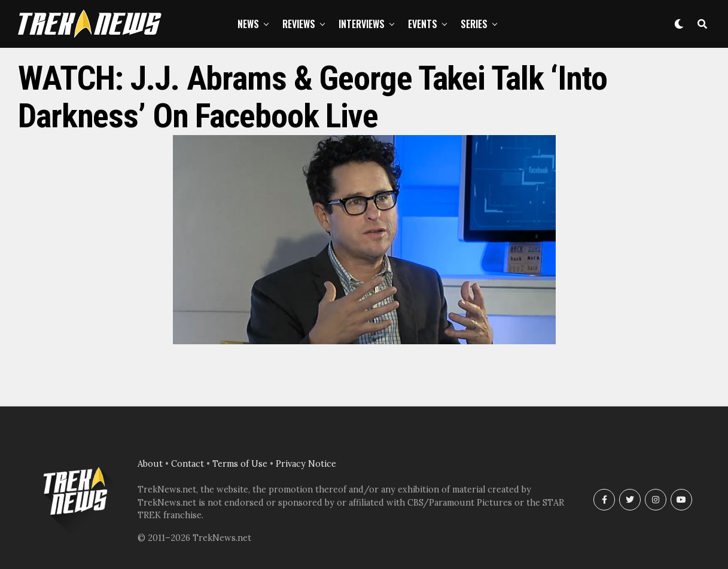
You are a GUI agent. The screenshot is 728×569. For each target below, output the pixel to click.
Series (474, 24)
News (248, 24)
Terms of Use (240, 464)
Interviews (362, 24)
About (150, 464)
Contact (188, 464)
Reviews (299, 24)
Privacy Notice (306, 464)
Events (423, 24)
